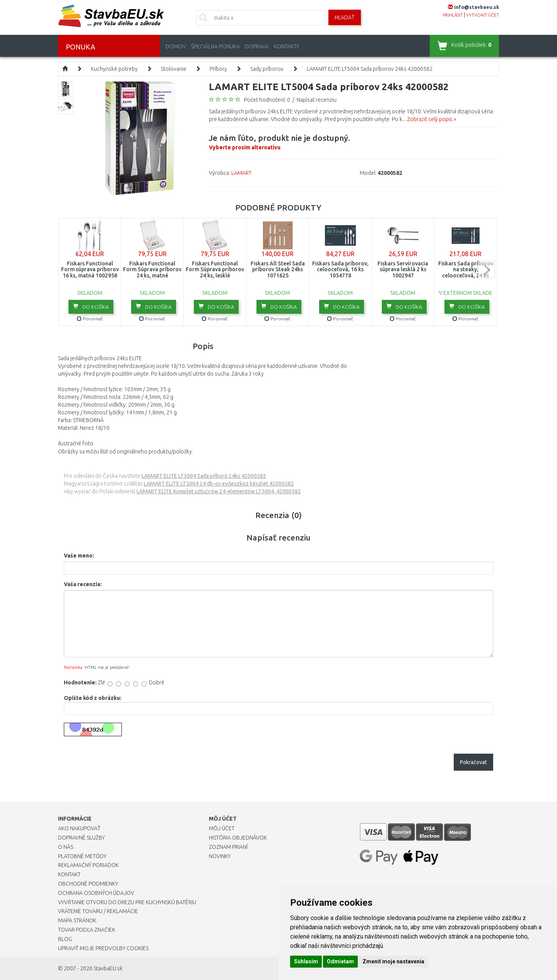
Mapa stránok (77, 920)
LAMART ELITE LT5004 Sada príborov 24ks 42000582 (370, 69)
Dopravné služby (81, 838)
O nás (66, 847)
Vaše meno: (79, 556)
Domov (176, 46)
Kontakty (286, 46)
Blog (65, 939)
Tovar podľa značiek (87, 930)
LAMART (241, 173)
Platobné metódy (82, 856)
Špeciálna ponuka (215, 46)
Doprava (257, 46)
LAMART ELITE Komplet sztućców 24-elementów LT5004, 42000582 (219, 491)
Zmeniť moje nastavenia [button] (393, 961)
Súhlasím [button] (306, 961)
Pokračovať (473, 762)
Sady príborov (267, 69)
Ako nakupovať (79, 828)
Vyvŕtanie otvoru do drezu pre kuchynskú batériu (127, 902)
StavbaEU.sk (108, 968)
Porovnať (90, 319)
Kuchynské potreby (114, 69)
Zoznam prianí (228, 847)
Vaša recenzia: (83, 584)
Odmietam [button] (340, 961)
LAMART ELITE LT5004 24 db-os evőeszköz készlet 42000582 (219, 484)
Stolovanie (174, 69)
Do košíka (91, 306)
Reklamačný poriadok (88, 865)
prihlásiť (453, 15)
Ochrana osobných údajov (96, 893)
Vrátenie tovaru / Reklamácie (98, 911)
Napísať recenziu (317, 100)
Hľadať (345, 17)
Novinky (220, 856)
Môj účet (222, 828)
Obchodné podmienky (88, 884)
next (486, 269)
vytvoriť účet (483, 15)
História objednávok (238, 838)
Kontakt (69, 874)
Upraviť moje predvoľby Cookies (103, 948)
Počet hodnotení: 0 (267, 100)
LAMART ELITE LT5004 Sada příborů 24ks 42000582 (204, 476)
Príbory (218, 69)
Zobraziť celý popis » (431, 119)
